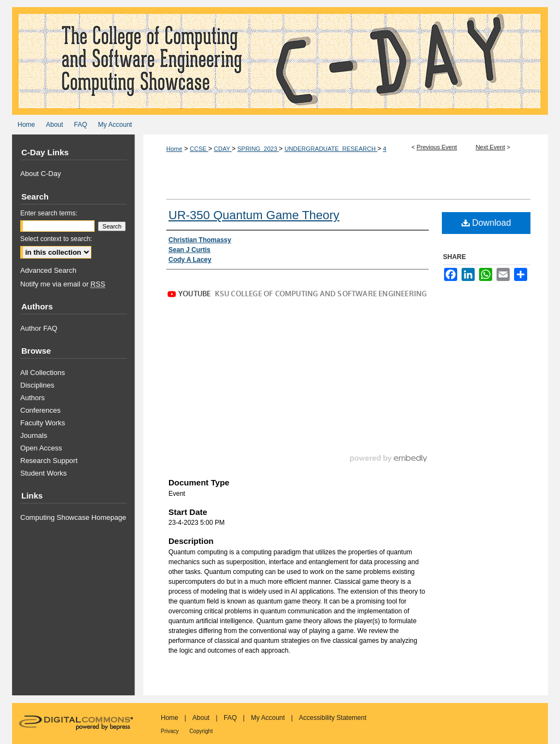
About (201, 718)
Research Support (49, 461)
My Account (268, 718)
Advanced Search (48, 270)
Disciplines (37, 385)
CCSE (199, 149)
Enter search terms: (49, 213)
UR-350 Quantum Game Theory (254, 215)
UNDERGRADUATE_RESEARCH (331, 149)
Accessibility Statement (333, 718)
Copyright (201, 731)
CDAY (223, 149)
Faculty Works (43, 423)
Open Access (41, 448)
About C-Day (40, 174)
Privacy (170, 731)
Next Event (491, 147)
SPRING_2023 (258, 149)
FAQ (230, 718)
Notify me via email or (63, 284)
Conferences (40, 410)
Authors (33, 398)
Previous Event (437, 147)
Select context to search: (56, 239)
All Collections (43, 373)
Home (174, 149)
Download (486, 223)
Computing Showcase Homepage (73, 517)
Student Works (43, 473)
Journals (34, 435)
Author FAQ (39, 328)
